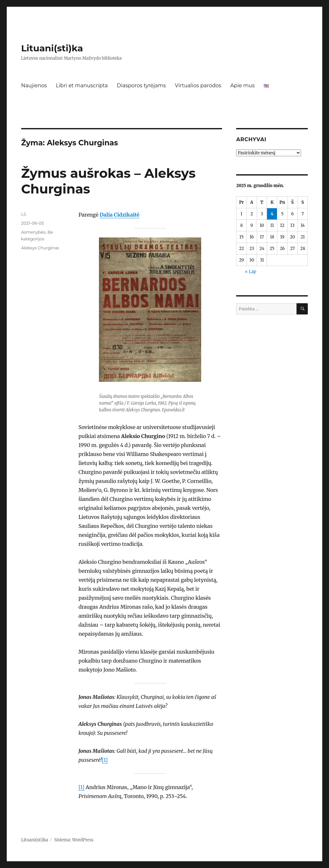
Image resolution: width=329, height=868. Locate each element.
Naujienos (34, 86)
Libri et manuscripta (82, 86)
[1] (105, 760)
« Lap (250, 272)
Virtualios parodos (198, 86)
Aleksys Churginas (40, 248)
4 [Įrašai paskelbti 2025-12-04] (272, 214)
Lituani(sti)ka (52, 48)
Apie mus (243, 86)
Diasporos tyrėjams (141, 86)
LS (24, 214)
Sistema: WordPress (74, 840)
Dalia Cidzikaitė (120, 215)
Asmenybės (33, 232)
